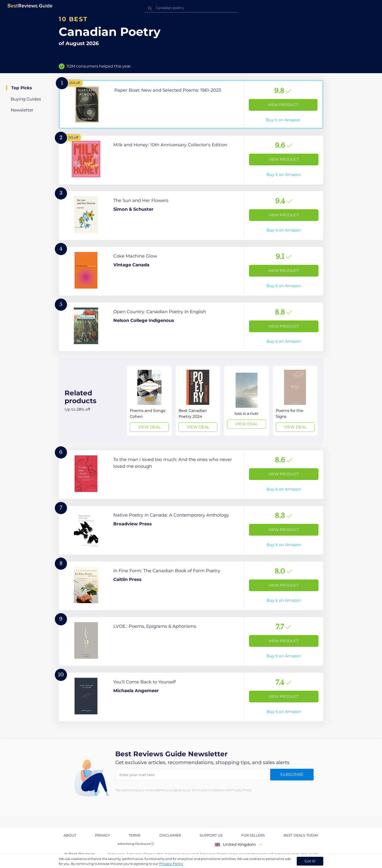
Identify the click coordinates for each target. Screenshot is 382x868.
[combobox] (191, 8)
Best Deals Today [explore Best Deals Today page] (301, 835)
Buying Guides (26, 99)
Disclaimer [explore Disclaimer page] (170, 835)
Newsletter (22, 110)
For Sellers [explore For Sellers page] (253, 835)
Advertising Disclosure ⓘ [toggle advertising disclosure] (136, 844)
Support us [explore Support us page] (211, 835)
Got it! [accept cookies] (310, 861)
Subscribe (292, 774)
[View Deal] (149, 401)
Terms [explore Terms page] (135, 835)
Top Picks (22, 88)
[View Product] (191, 104)
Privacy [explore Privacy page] (103, 835)
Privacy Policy (171, 864)
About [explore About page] (70, 835)
